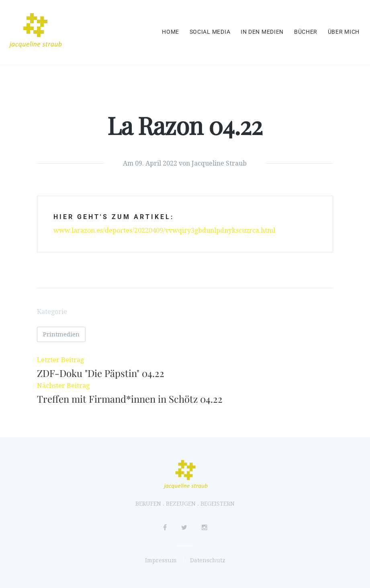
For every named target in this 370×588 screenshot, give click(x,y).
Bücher (306, 32)
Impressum (161, 560)
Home (171, 32)
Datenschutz (208, 560)
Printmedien (61, 334)
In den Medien (262, 32)
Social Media (210, 32)
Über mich (344, 32)
